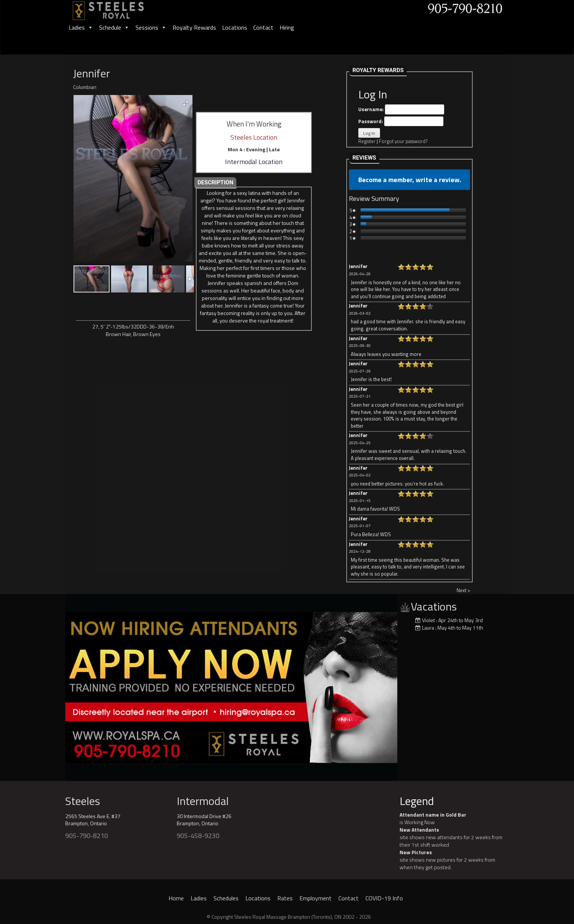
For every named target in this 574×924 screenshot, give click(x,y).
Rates (285, 898)
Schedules (226, 898)
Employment (316, 898)
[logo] (116, 8)
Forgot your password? (403, 141)
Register (367, 141)
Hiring (287, 27)
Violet (428, 620)
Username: (401, 109)
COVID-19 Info (384, 898)
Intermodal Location (254, 162)
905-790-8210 (87, 836)
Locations (235, 27)
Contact (263, 27)
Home (176, 898)
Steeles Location (254, 137)
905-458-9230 (198, 836)
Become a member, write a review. (410, 180)
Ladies (81, 27)
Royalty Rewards (194, 27)
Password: (401, 121)
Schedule (114, 27)
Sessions (151, 27)
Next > (463, 590)
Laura (428, 628)
